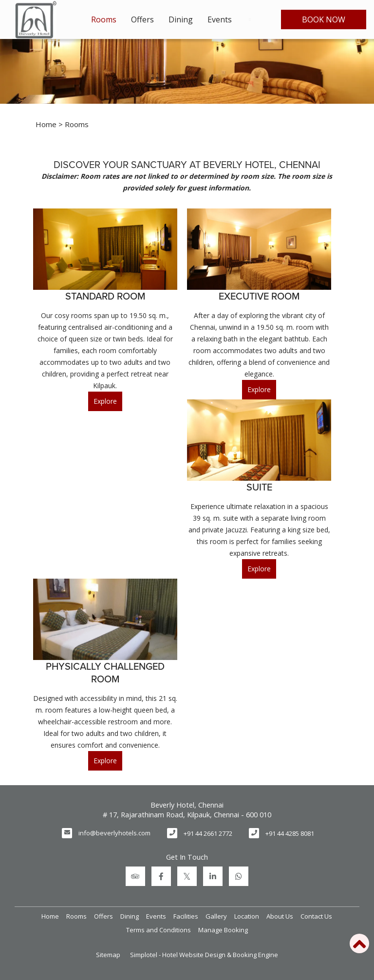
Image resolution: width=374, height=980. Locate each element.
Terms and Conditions (159, 930)
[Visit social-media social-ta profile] (135, 876)
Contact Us (316, 916)
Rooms (104, 19)
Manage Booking (223, 930)
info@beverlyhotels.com (114, 833)
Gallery (216, 916)
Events (220, 19)
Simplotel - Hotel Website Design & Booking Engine (204, 955)
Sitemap (108, 955)
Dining (181, 19)
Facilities (186, 916)
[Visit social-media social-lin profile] (213, 876)
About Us (280, 916)
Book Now (324, 19)
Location (247, 916)
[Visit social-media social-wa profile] (239, 876)
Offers (142, 19)
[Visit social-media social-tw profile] (187, 876)
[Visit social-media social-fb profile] (161, 876)
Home (46, 124)
